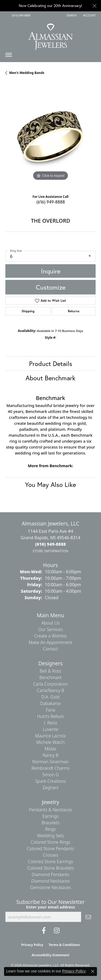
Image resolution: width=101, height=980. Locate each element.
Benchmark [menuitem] (50, 677)
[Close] (94, 6)
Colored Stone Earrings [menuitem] (51, 862)
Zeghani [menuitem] (50, 788)
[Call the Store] (50, 544)
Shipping (28, 311)
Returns (74, 311)
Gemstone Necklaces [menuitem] (51, 887)
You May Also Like (50, 484)
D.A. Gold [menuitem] (50, 697)
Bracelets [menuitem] (50, 823)
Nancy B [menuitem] (50, 755)
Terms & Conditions (64, 945)
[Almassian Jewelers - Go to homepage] (50, 35)
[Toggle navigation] (9, 56)
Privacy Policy (32, 945)
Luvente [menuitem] (51, 729)
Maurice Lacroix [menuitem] (50, 736)
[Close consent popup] (93, 971)
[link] (21, 15)
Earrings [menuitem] (50, 816)
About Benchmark (50, 378)
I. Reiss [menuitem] (50, 723)
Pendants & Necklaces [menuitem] (50, 810)
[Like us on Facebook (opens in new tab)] (44, 931)
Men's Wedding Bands (27, 73)
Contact (50, 649)
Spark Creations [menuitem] (50, 781)
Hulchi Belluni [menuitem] (50, 716)
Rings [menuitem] (51, 829)
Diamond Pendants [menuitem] (50, 874)
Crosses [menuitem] (50, 855)
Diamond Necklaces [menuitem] (50, 881)
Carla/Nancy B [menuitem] (51, 690)
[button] (71, 15)
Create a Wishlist (51, 636)
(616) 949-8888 (51, 202)
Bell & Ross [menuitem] (50, 671)
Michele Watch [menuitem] (51, 742)
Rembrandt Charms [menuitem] (51, 768)
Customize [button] (51, 287)
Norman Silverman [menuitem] (50, 762)
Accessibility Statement (50, 955)
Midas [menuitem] (50, 749)
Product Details (51, 364)
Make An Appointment (51, 642)
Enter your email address (50, 907)
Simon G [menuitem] (50, 775)
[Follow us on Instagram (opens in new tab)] (57, 931)
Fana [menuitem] (50, 710)
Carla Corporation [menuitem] (50, 684)
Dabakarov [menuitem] (50, 703)
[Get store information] (50, 551)
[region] (50, 137)
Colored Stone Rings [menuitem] (50, 842)
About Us (50, 623)
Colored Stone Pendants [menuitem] (51, 849)
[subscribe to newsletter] (88, 917)
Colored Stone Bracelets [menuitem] (51, 868)
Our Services (50, 629)
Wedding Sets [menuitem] (51, 836)
